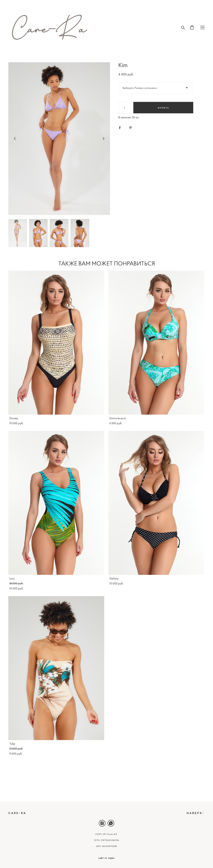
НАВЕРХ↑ (196, 813)
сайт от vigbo (106, 858)
